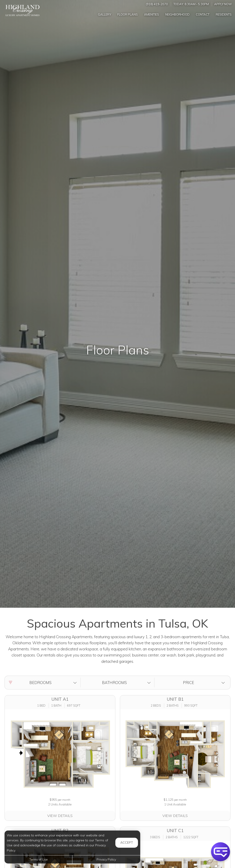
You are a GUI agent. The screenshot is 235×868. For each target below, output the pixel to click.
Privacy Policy (106, 859)
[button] (43, 683)
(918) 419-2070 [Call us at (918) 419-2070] (157, 4)
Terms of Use (38, 859)
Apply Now (223, 4)
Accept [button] (127, 842)
